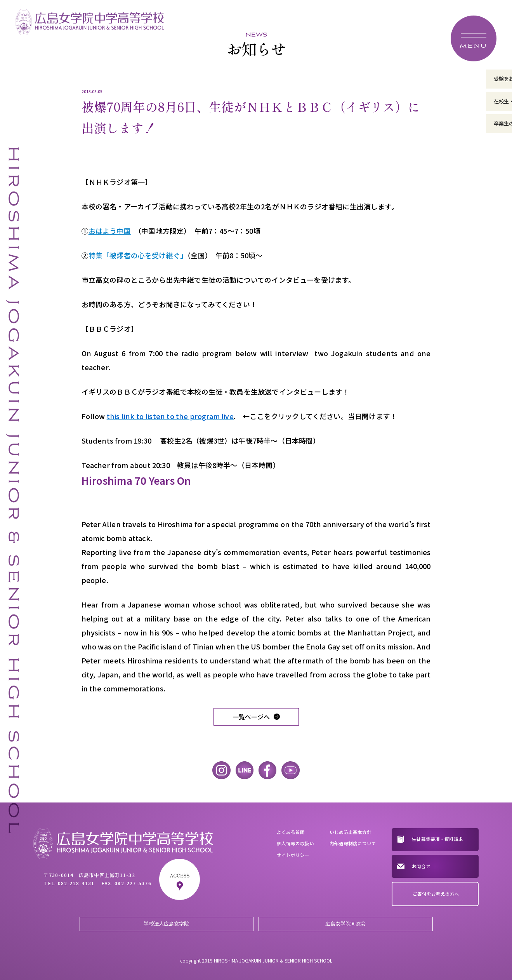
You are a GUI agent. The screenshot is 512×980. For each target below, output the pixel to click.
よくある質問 (291, 832)
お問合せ (421, 866)
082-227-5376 (133, 883)
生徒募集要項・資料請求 (437, 839)
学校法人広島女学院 (166, 923)
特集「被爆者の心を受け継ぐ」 (138, 255)
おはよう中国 (110, 231)
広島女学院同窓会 (345, 923)
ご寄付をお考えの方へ (436, 894)
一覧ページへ (251, 717)
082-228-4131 (76, 883)
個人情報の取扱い (295, 843)
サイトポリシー (293, 855)
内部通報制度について (353, 843)
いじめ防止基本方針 (351, 832)
